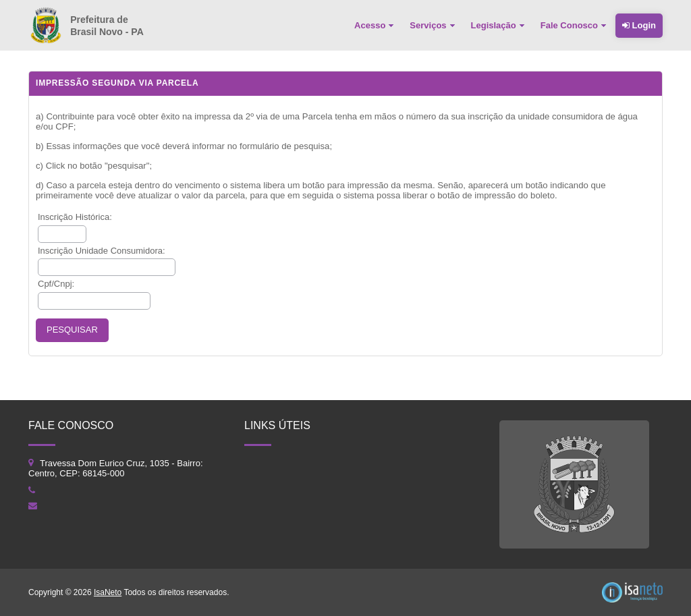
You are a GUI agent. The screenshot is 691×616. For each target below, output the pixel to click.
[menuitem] (375, 26)
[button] (72, 330)
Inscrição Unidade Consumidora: (102, 251)
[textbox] (62, 234)
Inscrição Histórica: (75, 217)
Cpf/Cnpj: (56, 284)
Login (639, 25)
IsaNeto (108, 592)
